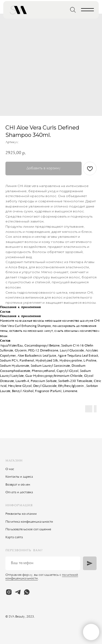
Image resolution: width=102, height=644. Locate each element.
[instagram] (9, 592)
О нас (10, 469)
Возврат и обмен (18, 485)
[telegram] (18, 592)
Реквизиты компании (21, 514)
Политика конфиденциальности (29, 522)
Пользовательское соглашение (28, 529)
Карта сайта (14, 537)
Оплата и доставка (19, 492)
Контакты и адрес (18, 477)
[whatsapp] (27, 592)
